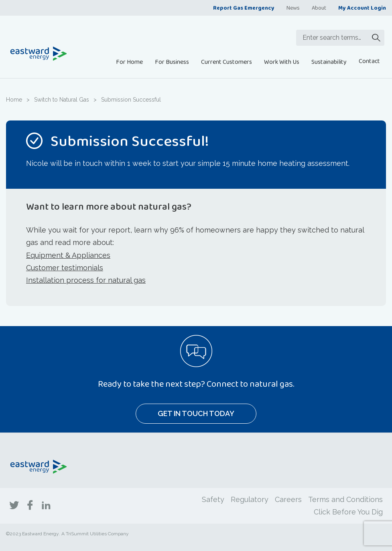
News (293, 8)
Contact (369, 61)
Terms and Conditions (345, 499)
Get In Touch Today (196, 413)
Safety (213, 499)
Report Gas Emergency (244, 8)
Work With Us (282, 62)
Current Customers (226, 62)
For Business (172, 62)
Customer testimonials (65, 268)
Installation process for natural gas (86, 280)
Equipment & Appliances (68, 255)
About (319, 8)
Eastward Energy (41, 534)
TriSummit (77, 534)
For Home (129, 62)
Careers (288, 499)
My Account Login (362, 8)
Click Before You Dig (348, 512)
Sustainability (329, 62)
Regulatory (250, 499)
